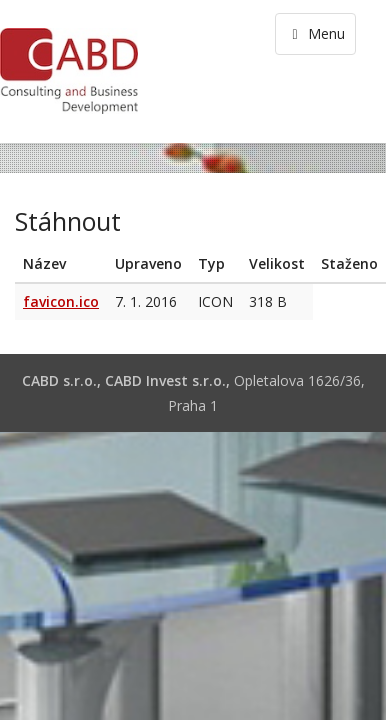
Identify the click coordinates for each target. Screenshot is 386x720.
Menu (315, 33)
